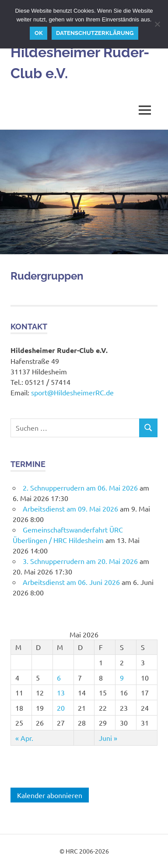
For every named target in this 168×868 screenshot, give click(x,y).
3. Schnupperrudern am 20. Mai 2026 (80, 561)
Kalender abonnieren (50, 795)
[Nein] (157, 24)
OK (39, 33)
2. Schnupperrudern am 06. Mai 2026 (80, 488)
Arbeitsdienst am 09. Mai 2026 (70, 508)
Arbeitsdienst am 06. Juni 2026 (71, 582)
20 (61, 708)
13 (61, 692)
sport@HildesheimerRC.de (72, 392)
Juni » (108, 738)
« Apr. (24, 738)
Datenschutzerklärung (95, 33)
